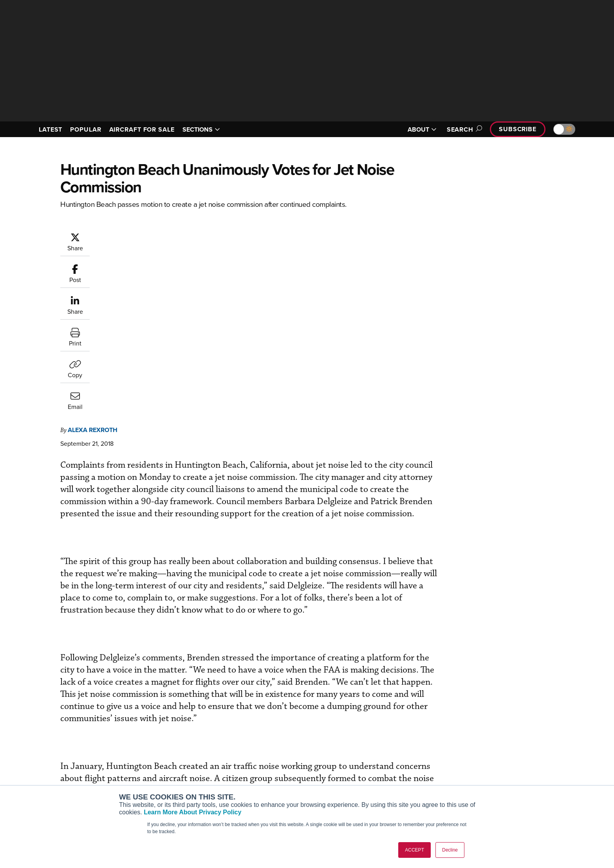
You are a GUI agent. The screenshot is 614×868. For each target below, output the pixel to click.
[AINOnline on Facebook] (33, 732)
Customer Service (274, 755)
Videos (377, 776)
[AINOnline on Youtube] (48, 732)
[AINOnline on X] (64, 732)
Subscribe (518, 129)
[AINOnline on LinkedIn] (79, 732)
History (494, 765)
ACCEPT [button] (414, 850)
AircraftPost (155, 765)
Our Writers (499, 755)
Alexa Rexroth (140, 236)
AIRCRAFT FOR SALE (142, 129)
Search (463, 129)
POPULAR (86, 129)
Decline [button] (450, 850)
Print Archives (386, 744)
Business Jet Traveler (167, 776)
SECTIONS (201, 129)
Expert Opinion (387, 755)
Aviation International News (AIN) (182, 755)
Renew (260, 765)
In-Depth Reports (389, 765)
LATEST (51, 129)
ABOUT (422, 129)
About (492, 744)
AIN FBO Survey (160, 744)
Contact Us (499, 776)
